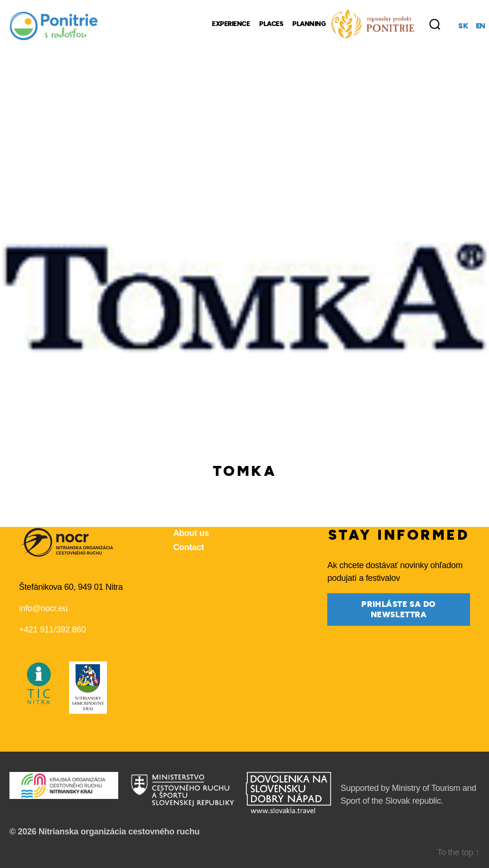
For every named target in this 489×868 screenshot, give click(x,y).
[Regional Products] (373, 24)
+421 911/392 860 (52, 630)
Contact (188, 547)
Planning (309, 24)
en (480, 26)
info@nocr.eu (43, 608)
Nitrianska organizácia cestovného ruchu (119, 832)
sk (463, 26)
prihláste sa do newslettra (399, 609)
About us (191, 533)
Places (271, 24)
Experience (231, 24)
